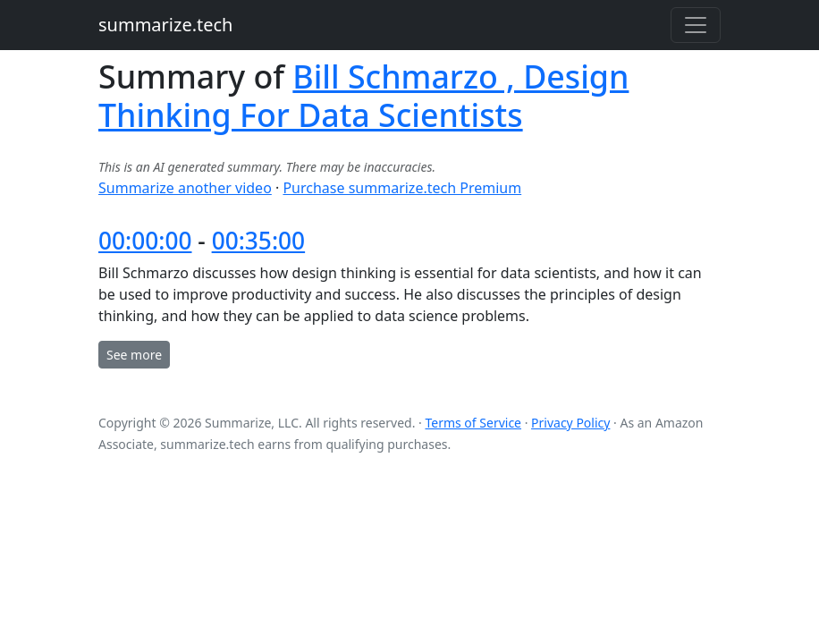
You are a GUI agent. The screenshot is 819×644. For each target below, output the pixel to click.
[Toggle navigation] (696, 25)
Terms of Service (473, 423)
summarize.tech (165, 25)
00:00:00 (145, 241)
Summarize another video (185, 188)
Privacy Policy (570, 423)
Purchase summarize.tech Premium (402, 188)
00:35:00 (259, 241)
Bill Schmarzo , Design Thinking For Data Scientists (363, 95)
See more (134, 355)
